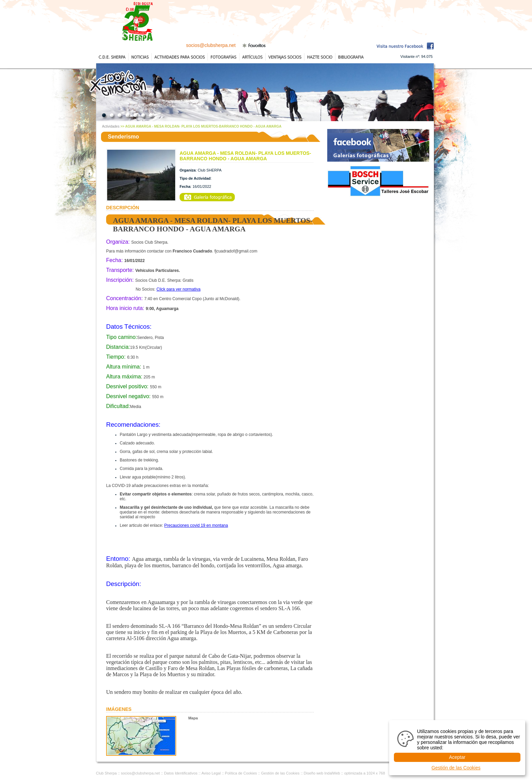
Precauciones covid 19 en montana (196, 525)
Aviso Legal (211, 773)
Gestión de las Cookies (280, 773)
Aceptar (457, 757)
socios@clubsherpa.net (211, 45)
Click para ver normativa (178, 289)
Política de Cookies (241, 773)
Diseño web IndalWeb (322, 773)
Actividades (111, 126)
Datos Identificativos (181, 773)
